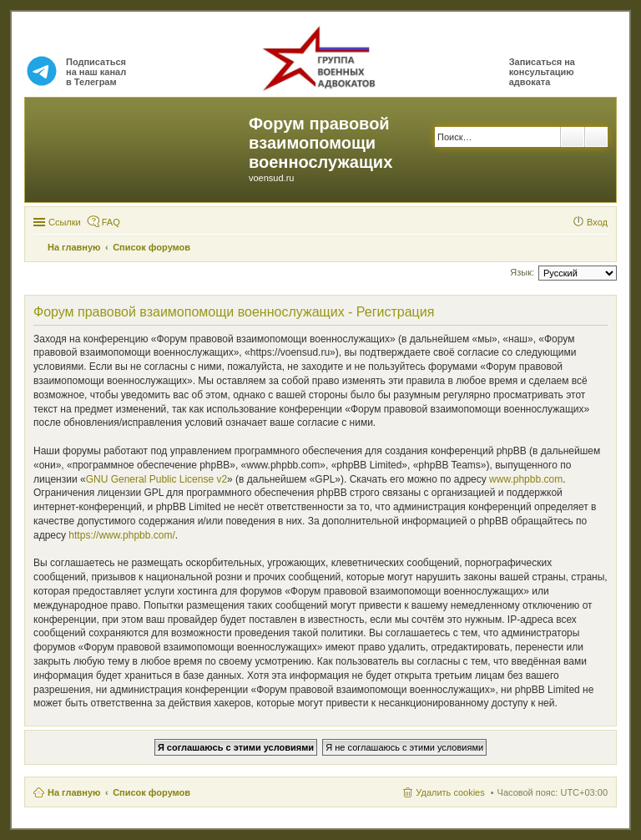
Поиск (573, 137)
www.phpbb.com (526, 479)
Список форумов (151, 792)
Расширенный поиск (596, 137)
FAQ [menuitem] (111, 222)
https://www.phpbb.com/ (121, 535)
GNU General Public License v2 (156, 479)
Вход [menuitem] (597, 222)
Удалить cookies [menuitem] (450, 792)
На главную (74, 792)
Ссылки (65, 222)
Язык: (522, 272)
